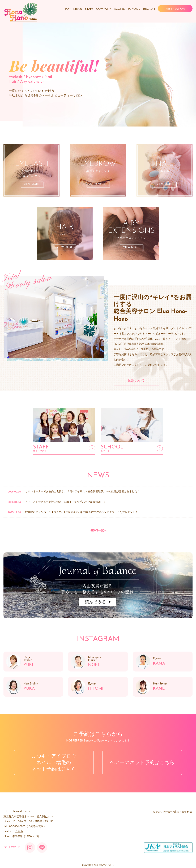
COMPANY (104, 9)
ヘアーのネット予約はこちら (142, 762)
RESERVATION (175, 9)
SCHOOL (134, 9)
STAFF (89, 9)
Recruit (157, 812)
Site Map (187, 812)
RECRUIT (149, 9)
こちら (19, 831)
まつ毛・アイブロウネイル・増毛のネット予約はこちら (54, 763)
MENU (78, 9)
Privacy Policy (171, 812)
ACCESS (119, 9)
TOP (68, 9)
